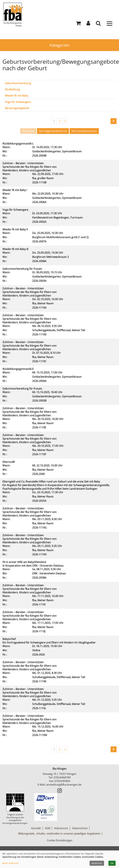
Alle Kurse (28, 131)
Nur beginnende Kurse (53, 131)
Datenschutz (80, 828)
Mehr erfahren (10, 863)
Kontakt (36, 828)
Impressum (61, 828)
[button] (88, 24)
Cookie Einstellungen (60, 840)
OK (112, 863)
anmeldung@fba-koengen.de (64, 784)
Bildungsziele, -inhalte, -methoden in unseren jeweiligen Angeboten (59, 833)
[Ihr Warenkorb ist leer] (78, 24)
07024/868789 (62, 777)
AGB (47, 828)
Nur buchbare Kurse (84, 131)
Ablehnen (97, 863)
